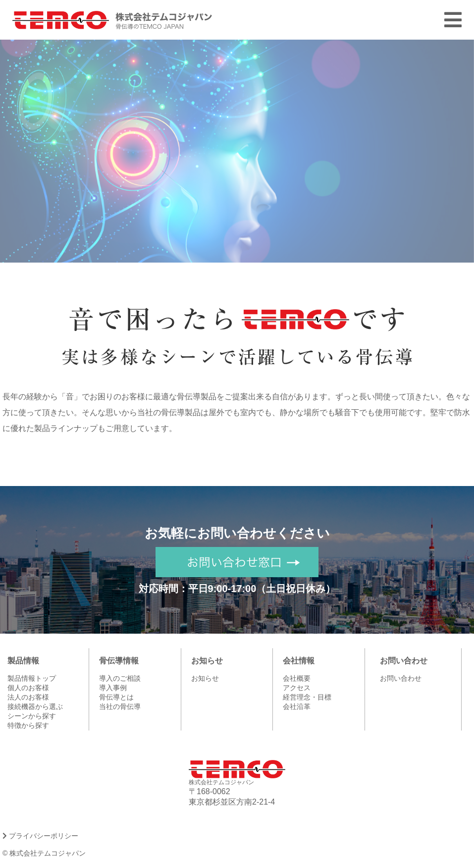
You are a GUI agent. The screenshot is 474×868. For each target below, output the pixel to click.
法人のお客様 (28, 697)
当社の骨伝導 (120, 706)
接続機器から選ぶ (35, 706)
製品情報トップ (32, 678)
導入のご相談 (120, 678)
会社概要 (297, 678)
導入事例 (113, 688)
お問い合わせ (401, 678)
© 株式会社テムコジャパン (44, 853)
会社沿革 (297, 706)
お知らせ (205, 678)
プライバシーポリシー (40, 836)
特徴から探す (28, 725)
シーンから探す (32, 716)
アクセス (297, 688)
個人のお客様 (28, 688)
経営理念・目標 (307, 697)
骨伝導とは (116, 697)
